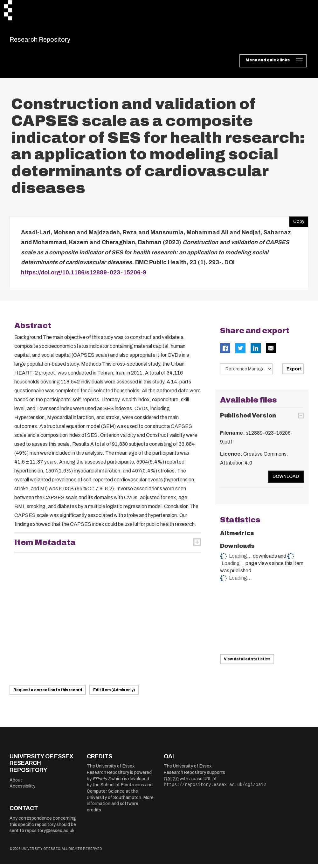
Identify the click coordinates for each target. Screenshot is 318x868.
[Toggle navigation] (273, 65)
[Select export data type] (246, 373)
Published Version (248, 419)
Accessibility (22, 790)
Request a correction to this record (48, 694)
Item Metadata (45, 547)
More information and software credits (120, 808)
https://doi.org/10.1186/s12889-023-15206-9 (84, 276)
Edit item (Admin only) (114, 694)
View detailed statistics (247, 663)
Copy (297, 224)
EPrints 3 (101, 783)
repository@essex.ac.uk (50, 835)
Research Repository (54, 41)
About (16, 784)
